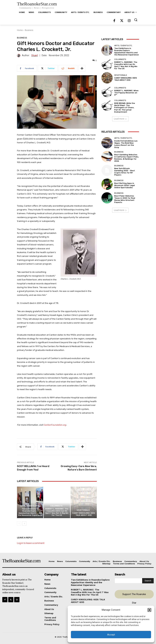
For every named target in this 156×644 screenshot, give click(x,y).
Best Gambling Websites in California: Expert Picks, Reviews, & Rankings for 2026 (127, 158)
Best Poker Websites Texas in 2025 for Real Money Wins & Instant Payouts (125, 199)
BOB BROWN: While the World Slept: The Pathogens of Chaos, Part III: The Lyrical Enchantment (125, 108)
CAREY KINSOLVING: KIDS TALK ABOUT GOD (84, 514)
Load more (120, 119)
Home (20, 30)
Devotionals (83, 510)
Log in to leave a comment (31, 543)
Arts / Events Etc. (30, 506)
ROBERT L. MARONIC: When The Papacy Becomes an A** (126, 93)
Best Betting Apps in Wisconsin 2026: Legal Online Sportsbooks (125, 185)
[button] (149, 610)
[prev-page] (19, 524)
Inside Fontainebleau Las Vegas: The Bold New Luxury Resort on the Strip (126, 144)
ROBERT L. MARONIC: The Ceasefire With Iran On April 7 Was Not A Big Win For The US (57, 512)
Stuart (35, 55)
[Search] (148, 581)
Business (29, 30)
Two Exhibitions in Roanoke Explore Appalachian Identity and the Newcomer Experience (30, 512)
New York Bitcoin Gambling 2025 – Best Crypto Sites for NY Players (125, 172)
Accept (111, 635)
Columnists (56, 506)
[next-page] (24, 524)
